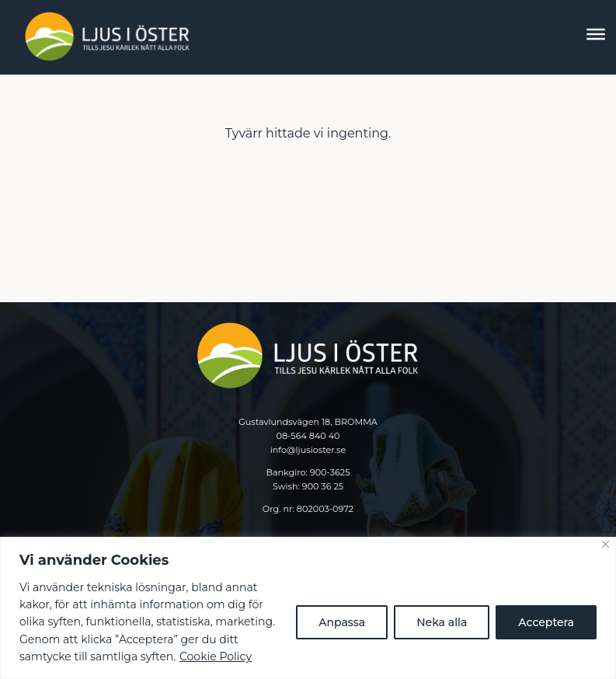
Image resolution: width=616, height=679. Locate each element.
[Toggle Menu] (596, 34)
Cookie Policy (216, 656)
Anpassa (342, 622)
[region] (308, 608)
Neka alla (442, 622)
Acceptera (546, 622)
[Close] (606, 544)
